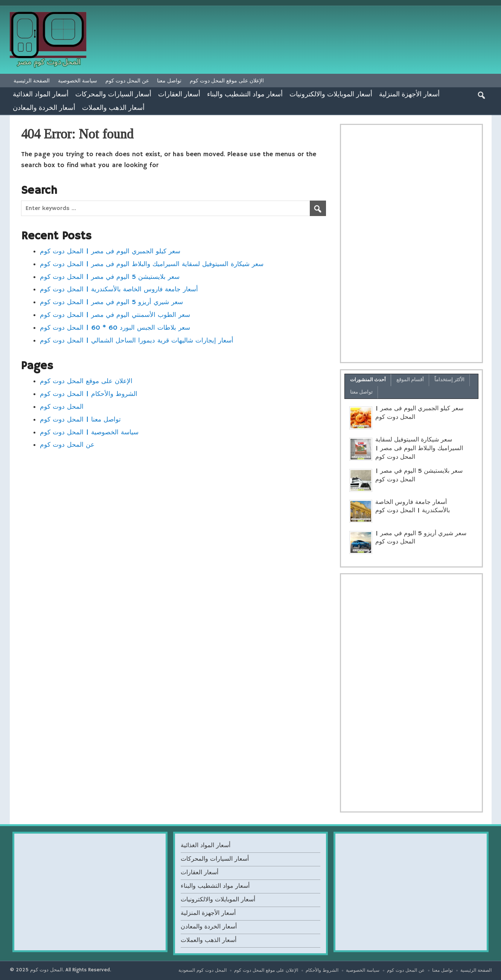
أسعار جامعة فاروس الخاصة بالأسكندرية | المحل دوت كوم (119, 289)
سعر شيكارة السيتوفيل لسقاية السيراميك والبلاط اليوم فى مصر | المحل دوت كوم (152, 264)
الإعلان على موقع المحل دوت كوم (227, 81)
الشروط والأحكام (322, 971)
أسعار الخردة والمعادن (44, 107)
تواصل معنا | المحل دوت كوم (80, 420)
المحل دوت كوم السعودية (203, 971)
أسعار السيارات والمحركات (113, 94)
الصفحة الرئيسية (32, 81)
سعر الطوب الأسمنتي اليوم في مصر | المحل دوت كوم (115, 315)
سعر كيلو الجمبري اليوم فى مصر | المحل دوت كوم (110, 251)
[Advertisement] (411, 243)
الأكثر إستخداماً (450, 380)
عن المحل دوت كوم (127, 81)
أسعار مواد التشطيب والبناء (245, 94)
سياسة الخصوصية (78, 81)
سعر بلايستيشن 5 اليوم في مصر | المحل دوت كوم (110, 277)
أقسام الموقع (410, 380)
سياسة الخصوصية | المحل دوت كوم (89, 432)
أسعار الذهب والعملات (113, 107)
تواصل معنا (169, 81)
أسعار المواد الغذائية (41, 94)
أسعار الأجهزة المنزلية (409, 94)
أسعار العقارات (179, 94)
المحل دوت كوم (62, 407)
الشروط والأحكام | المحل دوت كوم (89, 394)
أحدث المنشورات (368, 380)
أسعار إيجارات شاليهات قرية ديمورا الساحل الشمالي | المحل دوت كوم (137, 341)
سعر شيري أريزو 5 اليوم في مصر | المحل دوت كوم (111, 302)
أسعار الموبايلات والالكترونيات (331, 94)
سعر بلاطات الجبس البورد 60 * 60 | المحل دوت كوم (115, 328)
